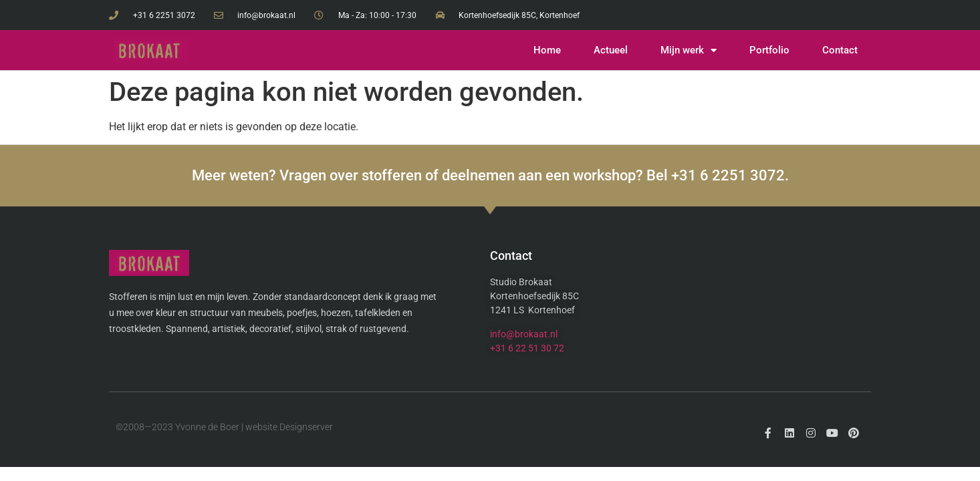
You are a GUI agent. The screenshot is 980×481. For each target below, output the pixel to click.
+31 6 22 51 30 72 (527, 348)
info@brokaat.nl (524, 334)
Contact (840, 50)
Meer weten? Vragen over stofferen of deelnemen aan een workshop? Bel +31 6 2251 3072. (490, 175)
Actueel (611, 50)
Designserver (306, 427)
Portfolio (769, 50)
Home (547, 50)
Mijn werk (689, 50)
